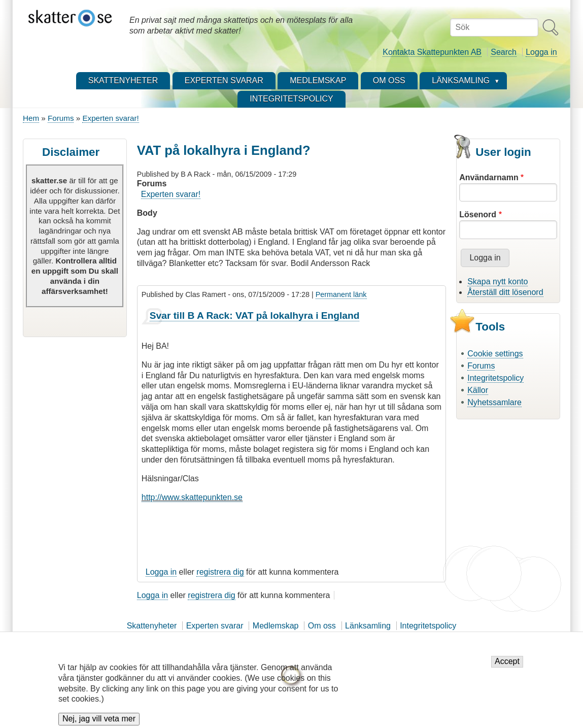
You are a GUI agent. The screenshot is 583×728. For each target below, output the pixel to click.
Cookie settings (495, 354)
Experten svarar (215, 626)
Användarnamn (489, 177)
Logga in (541, 52)
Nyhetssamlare (494, 402)
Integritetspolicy (495, 378)
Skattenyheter (152, 626)
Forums (61, 118)
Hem (31, 118)
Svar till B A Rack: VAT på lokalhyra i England (255, 316)
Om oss (322, 626)
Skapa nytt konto (498, 282)
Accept (507, 667)
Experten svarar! (110, 118)
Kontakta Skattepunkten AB (432, 52)
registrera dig (220, 572)
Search (504, 52)
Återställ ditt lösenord (505, 292)
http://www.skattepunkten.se (192, 497)
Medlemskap (276, 626)
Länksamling (368, 626)
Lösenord (478, 214)
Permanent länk (341, 294)
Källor (478, 390)
